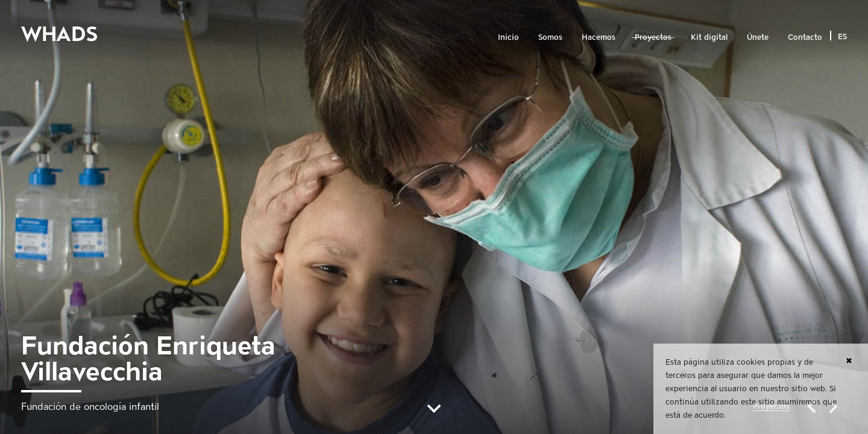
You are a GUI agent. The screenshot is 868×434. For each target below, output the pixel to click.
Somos (550, 37)
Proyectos (653, 37)
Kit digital (709, 37)
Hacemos (599, 37)
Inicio (508, 37)
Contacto (805, 37)
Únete (758, 37)
